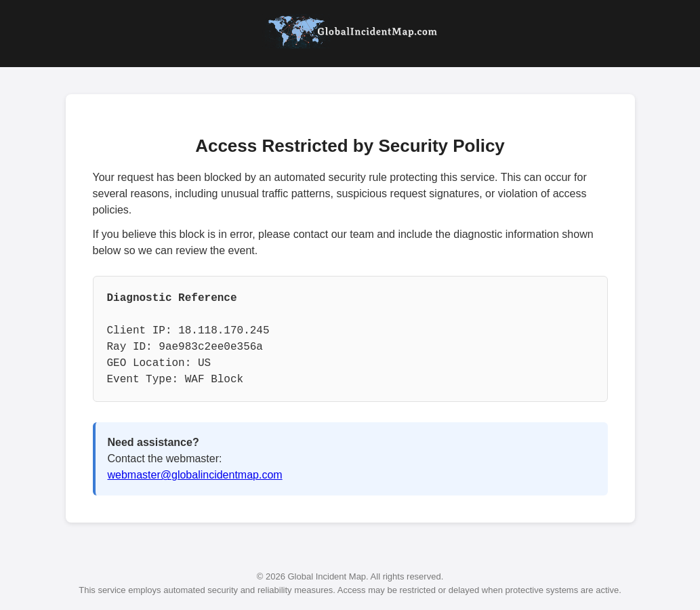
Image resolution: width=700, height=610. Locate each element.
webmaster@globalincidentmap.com (195, 475)
